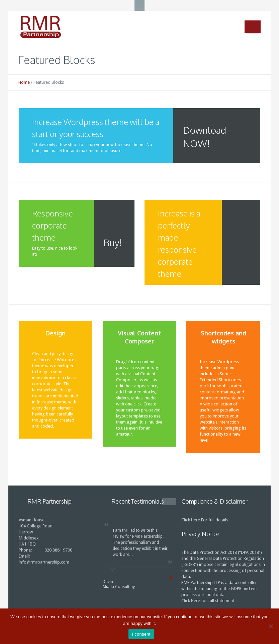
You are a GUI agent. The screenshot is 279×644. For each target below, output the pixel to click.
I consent (141, 634)
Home (24, 82)
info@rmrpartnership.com (44, 562)
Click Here (191, 520)
